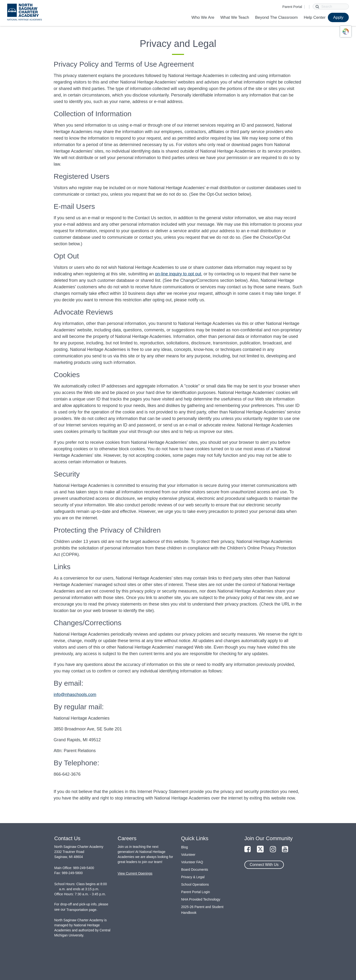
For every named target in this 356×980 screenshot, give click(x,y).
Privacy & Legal (193, 877)
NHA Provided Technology (201, 899)
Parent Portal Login (196, 892)
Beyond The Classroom (276, 17)
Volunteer (188, 855)
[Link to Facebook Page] (248, 849)
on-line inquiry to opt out (178, 274)
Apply (338, 17)
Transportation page (81, 910)
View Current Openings (135, 873)
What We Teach (235, 17)
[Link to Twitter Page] (260, 849)
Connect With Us (264, 865)
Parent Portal (292, 7)
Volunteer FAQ (192, 862)
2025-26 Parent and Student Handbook (202, 910)
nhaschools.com (81, 695)
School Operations (195, 884)
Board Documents (195, 870)
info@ (59, 695)
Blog (184, 847)
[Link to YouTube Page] (285, 849)
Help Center (315, 17)
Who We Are (203, 17)
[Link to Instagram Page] (273, 849)
